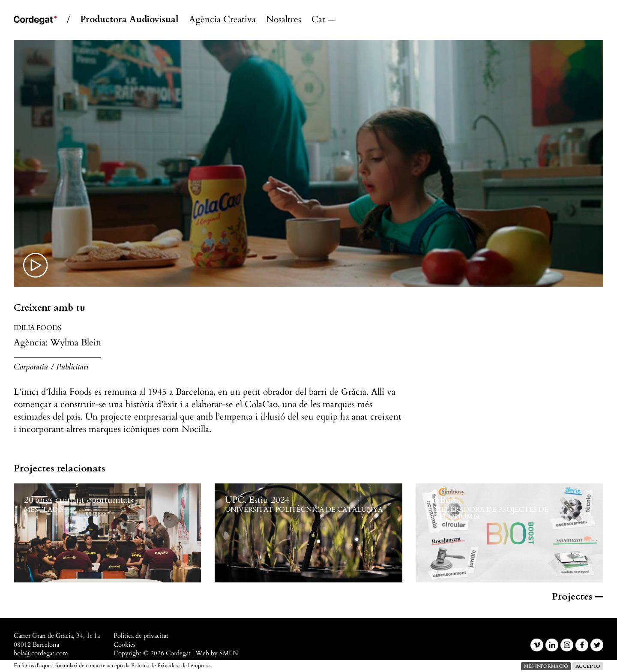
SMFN (229, 653)
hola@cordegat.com (41, 653)
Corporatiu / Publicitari (51, 367)
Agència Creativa (222, 20)
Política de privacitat (141, 636)
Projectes (578, 597)
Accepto (588, 666)
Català (319, 20)
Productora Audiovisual (129, 20)
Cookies (124, 645)
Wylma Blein (76, 343)
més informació (546, 666)
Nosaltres (284, 20)
